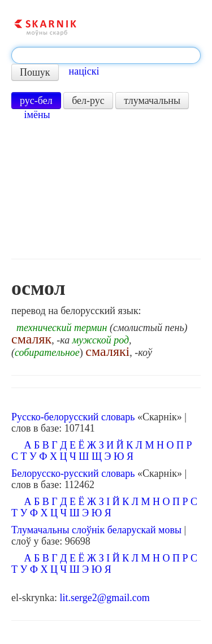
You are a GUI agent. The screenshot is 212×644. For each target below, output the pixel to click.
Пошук (35, 72)
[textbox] (106, 55)
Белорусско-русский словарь (73, 473)
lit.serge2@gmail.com (104, 598)
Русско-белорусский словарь (73, 417)
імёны (37, 115)
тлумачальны (152, 101)
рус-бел (36, 101)
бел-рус (88, 101)
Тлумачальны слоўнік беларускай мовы (96, 530)
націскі (84, 71)
